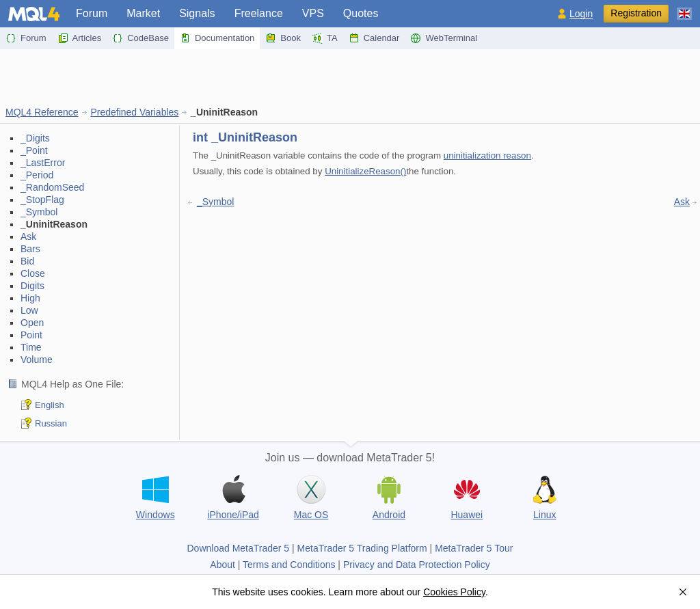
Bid (27, 261)
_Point (34, 150)
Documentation (217, 38)
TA (325, 38)
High (30, 298)
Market (143, 13)
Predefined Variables (134, 112)
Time (31, 347)
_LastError (43, 163)
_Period (37, 175)
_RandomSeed (52, 187)
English (50, 405)
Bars (30, 249)
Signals (197, 13)
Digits (32, 286)
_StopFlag (42, 200)
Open (32, 323)
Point (31, 335)
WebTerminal (444, 38)
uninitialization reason (487, 155)
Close (33, 273)
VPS (313, 13)
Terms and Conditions (289, 565)
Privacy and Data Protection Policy (417, 565)
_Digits (35, 138)
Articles (80, 38)
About (223, 565)
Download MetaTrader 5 (238, 548)
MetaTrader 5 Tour (474, 548)
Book (283, 38)
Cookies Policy (454, 592)
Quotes (361, 13)
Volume (37, 360)
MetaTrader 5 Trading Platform (362, 548)
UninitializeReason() (365, 171)
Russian (51, 423)
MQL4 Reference (42, 112)
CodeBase (140, 38)
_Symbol (39, 212)
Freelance (259, 13)
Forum (92, 13)
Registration (636, 13)
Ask (28, 236)
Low (29, 310)
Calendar (374, 38)
